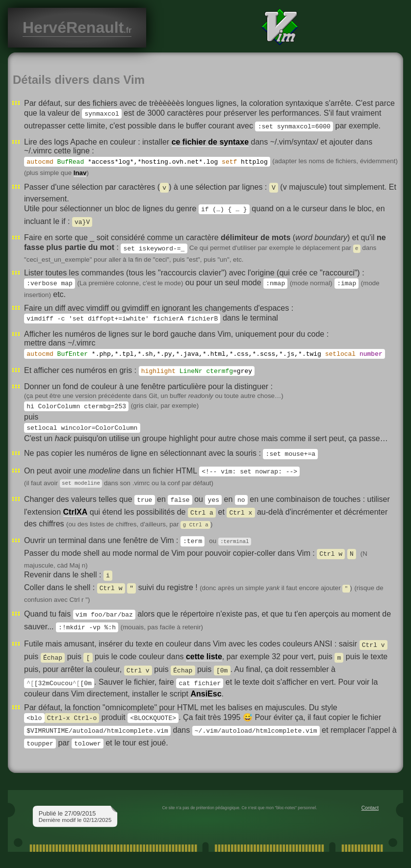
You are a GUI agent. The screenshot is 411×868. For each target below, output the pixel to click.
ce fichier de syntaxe (210, 142)
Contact (370, 807)
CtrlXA (76, 512)
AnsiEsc (206, 693)
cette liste (204, 657)
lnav (80, 173)
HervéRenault (77, 27)
